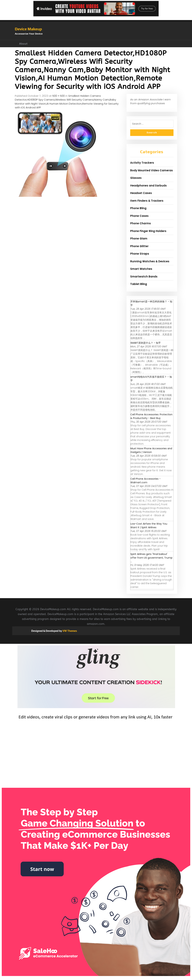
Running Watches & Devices (150, 261)
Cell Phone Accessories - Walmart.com (145, 481)
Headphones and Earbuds (148, 186)
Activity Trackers (142, 163)
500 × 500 (59, 96)
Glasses (136, 178)
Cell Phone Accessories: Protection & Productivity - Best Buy (151, 416)
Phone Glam (139, 239)
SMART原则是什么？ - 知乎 (146, 343)
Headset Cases (141, 193)
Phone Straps (140, 254)
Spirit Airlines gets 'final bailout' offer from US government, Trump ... (151, 558)
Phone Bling (138, 208)
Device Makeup (28, 29)
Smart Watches (141, 269)
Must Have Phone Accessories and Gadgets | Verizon (151, 450)
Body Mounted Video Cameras (152, 170)
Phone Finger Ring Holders (148, 231)
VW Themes (69, 631)
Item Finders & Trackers (147, 201)
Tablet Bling (139, 284)
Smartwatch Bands (144, 277)
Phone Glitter (139, 246)
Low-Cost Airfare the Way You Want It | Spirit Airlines (149, 526)
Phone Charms (141, 223)
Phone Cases (139, 216)
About (23, 44)
